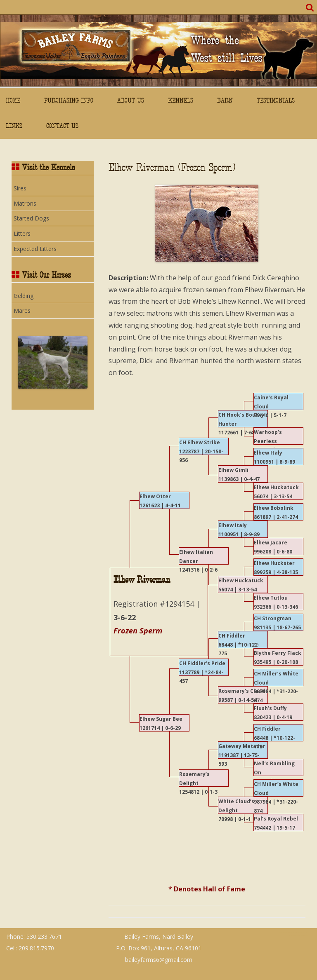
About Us (131, 100)
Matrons (25, 203)
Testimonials (276, 100)
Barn (225, 100)
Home (13, 100)
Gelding (24, 296)
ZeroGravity (284, 932)
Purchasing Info (69, 100)
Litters (22, 233)
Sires (20, 188)
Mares (22, 311)
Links (14, 126)
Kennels (181, 100)
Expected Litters (35, 249)
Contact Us (62, 126)
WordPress (303, 936)
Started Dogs (31, 218)
